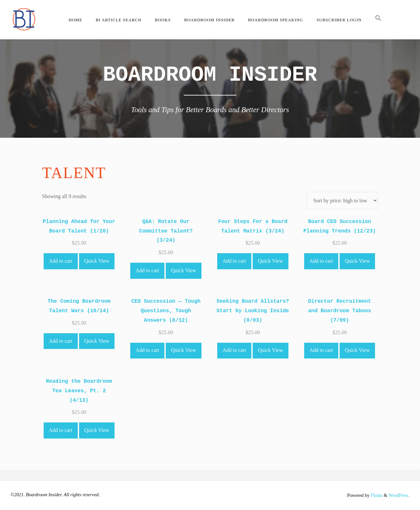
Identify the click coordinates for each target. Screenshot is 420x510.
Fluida (375, 495)
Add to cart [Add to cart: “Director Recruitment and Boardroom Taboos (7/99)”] (321, 350)
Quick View (97, 261)
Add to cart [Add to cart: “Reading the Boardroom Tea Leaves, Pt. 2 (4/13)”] (61, 430)
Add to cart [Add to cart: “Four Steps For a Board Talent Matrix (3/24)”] (234, 261)
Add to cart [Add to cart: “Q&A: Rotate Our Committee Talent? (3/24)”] (147, 270)
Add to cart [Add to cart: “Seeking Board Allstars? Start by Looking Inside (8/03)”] (234, 350)
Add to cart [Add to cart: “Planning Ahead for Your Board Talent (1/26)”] (61, 261)
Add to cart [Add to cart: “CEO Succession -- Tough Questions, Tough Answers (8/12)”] (147, 350)
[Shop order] (342, 201)
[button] (378, 20)
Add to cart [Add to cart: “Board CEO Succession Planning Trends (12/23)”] (321, 261)
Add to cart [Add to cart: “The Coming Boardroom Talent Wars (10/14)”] (61, 341)
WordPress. (399, 495)
